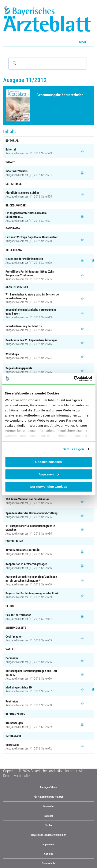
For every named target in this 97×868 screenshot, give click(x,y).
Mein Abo (48, 806)
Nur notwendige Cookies (49, 487)
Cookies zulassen (49, 462)
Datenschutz (48, 863)
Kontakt (49, 816)
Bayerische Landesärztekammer (48, 835)
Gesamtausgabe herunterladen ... (62, 95)
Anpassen (49, 474)
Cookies (49, 854)
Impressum (48, 844)
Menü (83, 42)
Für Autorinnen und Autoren (49, 797)
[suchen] (47, 63)
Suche (48, 825)
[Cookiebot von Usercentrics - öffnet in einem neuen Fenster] (74, 379)
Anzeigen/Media (48, 787)
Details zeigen (73, 449)
